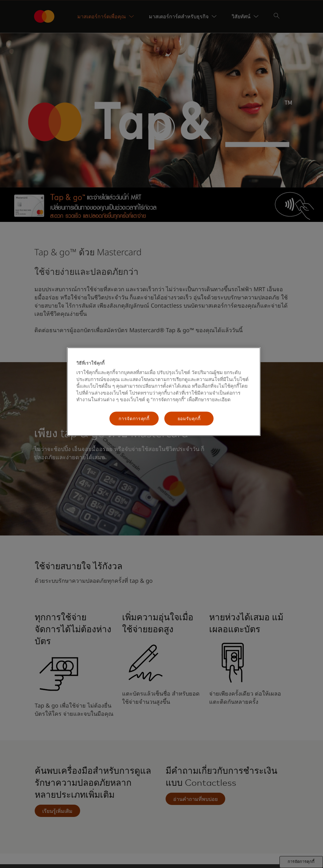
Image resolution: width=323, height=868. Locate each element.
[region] (164, 392)
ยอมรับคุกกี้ (189, 418)
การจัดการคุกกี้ (134, 418)
